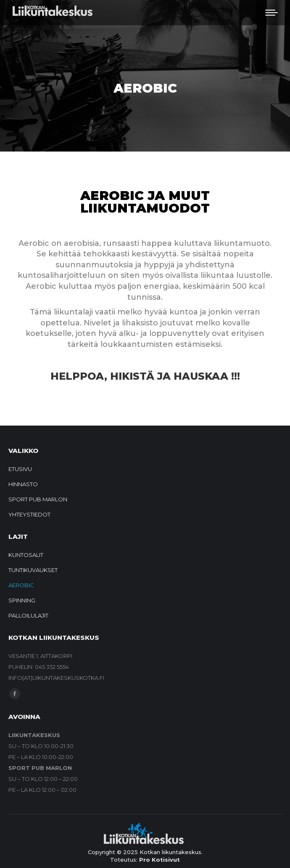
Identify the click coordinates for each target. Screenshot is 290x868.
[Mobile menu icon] (272, 13)
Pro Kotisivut (159, 860)
